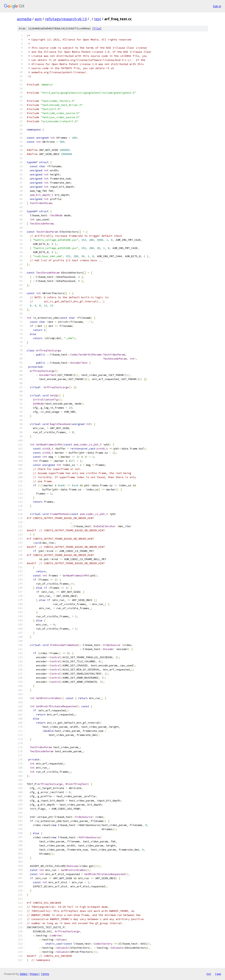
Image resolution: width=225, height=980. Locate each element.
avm (38, 19)
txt (209, 974)
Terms (45, 974)
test (98, 19)
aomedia (24, 19)
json (218, 974)
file (97, 29)
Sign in (217, 6)
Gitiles (23, 974)
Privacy (34, 974)
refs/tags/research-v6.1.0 (66, 19)
